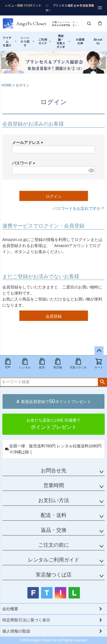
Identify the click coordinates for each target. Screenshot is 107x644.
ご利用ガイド (45, 41)
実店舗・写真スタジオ (63, 41)
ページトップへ (99, 351)
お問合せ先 (54, 471)
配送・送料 (54, 515)
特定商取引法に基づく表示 (26, 620)
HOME (7, 85)
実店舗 (58, 363)
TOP (8, 363)
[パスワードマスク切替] (91, 170)
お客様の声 (80, 41)
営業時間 (54, 485)
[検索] (89, 23)
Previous (7, 63)
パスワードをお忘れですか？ (79, 208)
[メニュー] (100, 8)
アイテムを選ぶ (10, 41)
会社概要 (10, 609)
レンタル (25, 363)
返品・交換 (54, 530)
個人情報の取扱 (16, 631)
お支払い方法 (54, 500)
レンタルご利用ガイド (54, 560)
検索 (102, 382)
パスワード (25, 163)
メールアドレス (29, 143)
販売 (42, 363)
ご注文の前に (54, 545)
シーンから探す (27, 41)
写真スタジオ (78, 363)
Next (100, 63)
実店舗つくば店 (54, 575)
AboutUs (98, 41)
